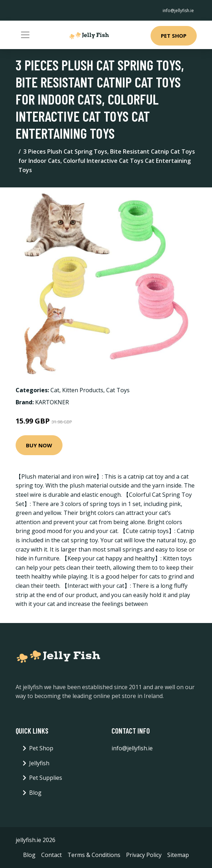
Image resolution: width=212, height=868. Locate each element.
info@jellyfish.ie (178, 10)
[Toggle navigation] (25, 35)
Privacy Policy (144, 855)
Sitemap (178, 855)
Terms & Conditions (94, 855)
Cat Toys (118, 390)
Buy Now (39, 445)
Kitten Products (83, 390)
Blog (35, 793)
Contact (51, 855)
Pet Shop (174, 36)
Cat (55, 390)
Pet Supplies (46, 778)
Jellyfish (39, 763)
